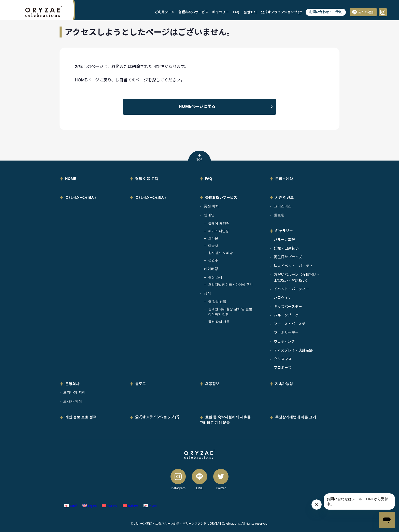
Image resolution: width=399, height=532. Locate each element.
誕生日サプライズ (288, 257)
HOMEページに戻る (197, 106)
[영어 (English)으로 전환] (90, 506)
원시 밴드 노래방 (221, 253)
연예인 (209, 215)
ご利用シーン (165, 12)
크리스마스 (283, 206)
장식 (207, 293)
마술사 (213, 246)
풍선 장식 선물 (219, 322)
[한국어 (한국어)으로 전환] (150, 506)
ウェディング (284, 341)
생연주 (213, 260)
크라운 (213, 238)
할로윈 (279, 215)
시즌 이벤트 (284, 197)
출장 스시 (215, 277)
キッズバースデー (288, 306)
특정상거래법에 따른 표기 (296, 417)
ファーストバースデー (291, 324)
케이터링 (211, 269)
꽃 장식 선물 (217, 301)
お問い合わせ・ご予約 (326, 12)
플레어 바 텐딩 (219, 223)
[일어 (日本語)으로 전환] (71, 506)
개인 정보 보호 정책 (81, 417)
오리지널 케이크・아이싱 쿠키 (231, 284)
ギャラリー (220, 12)
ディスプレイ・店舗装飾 (293, 350)
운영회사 (250, 12)
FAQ (236, 12)
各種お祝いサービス (193, 12)
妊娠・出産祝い (286, 248)
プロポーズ (283, 368)
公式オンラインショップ (281, 12)
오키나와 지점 (74, 392)
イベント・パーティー (291, 289)
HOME (71, 178)
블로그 (140, 384)
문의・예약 (284, 178)
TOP (199, 158)
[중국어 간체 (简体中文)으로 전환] (110, 506)
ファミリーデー (286, 333)
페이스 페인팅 (218, 231)
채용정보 (212, 384)
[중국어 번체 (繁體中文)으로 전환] (131, 506)
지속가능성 (284, 384)
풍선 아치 (211, 206)
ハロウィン (283, 298)
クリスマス (283, 359)
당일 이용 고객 (147, 178)
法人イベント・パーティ (293, 266)
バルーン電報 (284, 240)
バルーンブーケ (286, 315)
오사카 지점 (73, 401)
